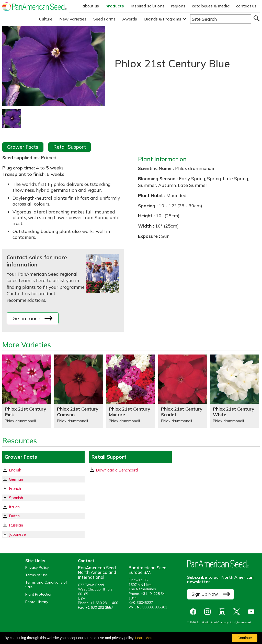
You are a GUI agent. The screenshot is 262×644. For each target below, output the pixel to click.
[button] (165, 19)
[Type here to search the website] (221, 19)
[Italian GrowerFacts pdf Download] (43, 507)
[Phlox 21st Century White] (235, 391)
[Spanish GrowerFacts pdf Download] (43, 498)
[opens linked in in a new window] (223, 612)
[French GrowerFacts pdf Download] (43, 489)
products (115, 6)
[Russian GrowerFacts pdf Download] (43, 525)
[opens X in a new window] (238, 612)
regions (178, 6)
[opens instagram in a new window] (209, 612)
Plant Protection (39, 594)
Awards (130, 19)
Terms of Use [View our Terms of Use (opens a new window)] (37, 575)
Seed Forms (105, 19)
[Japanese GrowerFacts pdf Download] (43, 534)
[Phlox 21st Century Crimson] (79, 391)
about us (91, 6)
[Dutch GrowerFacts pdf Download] (43, 516)
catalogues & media (211, 6)
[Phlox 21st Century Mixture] (131, 391)
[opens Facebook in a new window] (194, 612)
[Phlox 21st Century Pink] (27, 391)
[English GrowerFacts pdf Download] (43, 470)
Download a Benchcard (114, 470)
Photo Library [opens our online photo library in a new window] (37, 602)
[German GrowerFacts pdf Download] (43, 479)
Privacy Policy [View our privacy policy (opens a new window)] (37, 568)
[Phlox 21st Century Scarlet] (183, 391)
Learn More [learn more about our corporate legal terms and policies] (144, 638)
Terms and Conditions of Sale (46, 585)
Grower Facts (23, 147)
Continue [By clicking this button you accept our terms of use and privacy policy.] (245, 638)
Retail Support (70, 147)
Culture (46, 19)
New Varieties (73, 19)
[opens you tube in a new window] (252, 612)
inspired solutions (148, 6)
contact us (246, 6)
